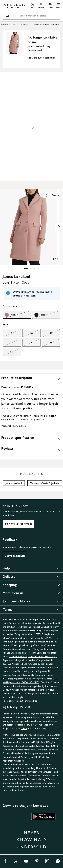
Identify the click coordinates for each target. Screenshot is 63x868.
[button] (58, 5)
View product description (41, 58)
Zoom (52, 195)
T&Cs (24, 728)
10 (28, 334)
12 (47, 334)
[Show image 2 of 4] (59, 227)
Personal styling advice (14, 426)
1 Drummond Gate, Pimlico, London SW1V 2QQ (33, 638)
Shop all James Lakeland (46, 24)
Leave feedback (15, 556)
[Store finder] (32, 5)
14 (8, 343)
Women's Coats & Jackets (45, 483)
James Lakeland (14, 483)
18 (47, 343)
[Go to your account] (41, 5)
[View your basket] (50, 5)
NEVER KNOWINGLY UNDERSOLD (32, 840)
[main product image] (17, 48)
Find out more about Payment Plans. (21, 701)
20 (8, 353)
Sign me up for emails (18, 524)
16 (27, 343)
